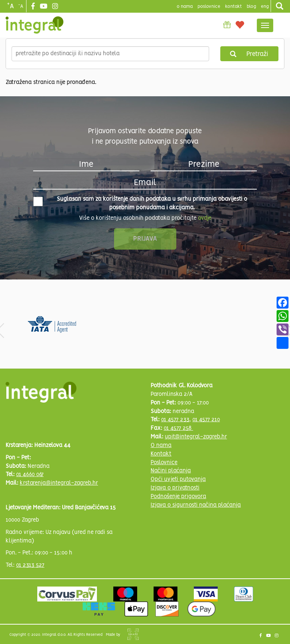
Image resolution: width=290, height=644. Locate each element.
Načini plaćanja (171, 471)
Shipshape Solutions (133, 634)
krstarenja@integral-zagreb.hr (59, 483)
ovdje (205, 218)
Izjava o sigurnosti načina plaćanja (196, 505)
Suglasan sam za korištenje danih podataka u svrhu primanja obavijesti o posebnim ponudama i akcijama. (140, 204)
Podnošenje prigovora (178, 497)
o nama (185, 7)
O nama (161, 446)
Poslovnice (164, 463)
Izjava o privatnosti (175, 488)
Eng (265, 7)
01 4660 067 (30, 475)
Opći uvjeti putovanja (178, 479)
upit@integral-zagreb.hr (196, 437)
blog (251, 7)
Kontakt (234, 7)
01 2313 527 (30, 565)
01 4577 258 (178, 428)
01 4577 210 (206, 420)
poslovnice (209, 7)
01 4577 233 (175, 420)
